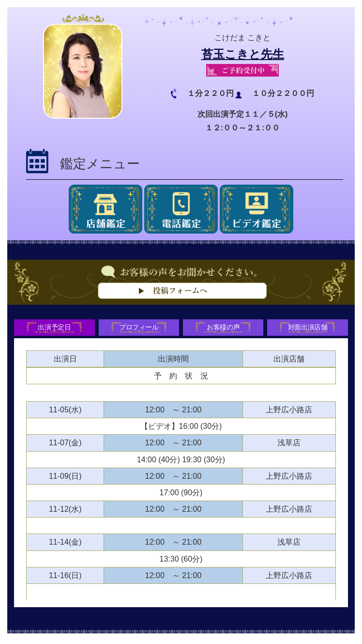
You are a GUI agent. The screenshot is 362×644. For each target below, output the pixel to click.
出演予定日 (52, 329)
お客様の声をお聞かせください (181, 299)
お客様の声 (224, 329)
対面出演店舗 (310, 329)
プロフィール (138, 329)
